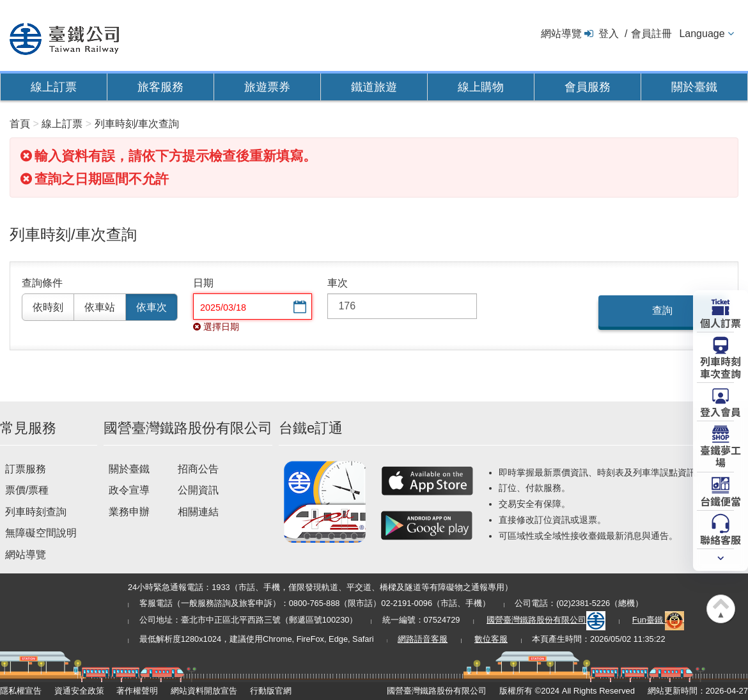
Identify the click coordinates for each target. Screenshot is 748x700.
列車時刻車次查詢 (721, 367)
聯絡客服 (721, 539)
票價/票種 (27, 490)
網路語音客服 (423, 639)
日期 (203, 283)
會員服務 (588, 87)
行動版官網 (271, 691)
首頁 (20, 124)
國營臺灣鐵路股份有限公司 (546, 620)
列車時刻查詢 (36, 512)
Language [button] (702, 34)
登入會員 (721, 411)
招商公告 (198, 469)
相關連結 (198, 512)
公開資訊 (198, 490)
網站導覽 (561, 34)
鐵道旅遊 (374, 87)
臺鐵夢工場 (721, 455)
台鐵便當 (721, 501)
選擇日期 (299, 308)
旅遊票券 (267, 87)
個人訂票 (721, 322)
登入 (609, 34)
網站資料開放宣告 (204, 691)
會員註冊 (651, 34)
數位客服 (491, 639)
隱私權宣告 (21, 691)
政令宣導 (129, 490)
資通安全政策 (79, 691)
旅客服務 (160, 87)
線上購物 (481, 87)
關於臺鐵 (694, 87)
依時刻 (48, 307)
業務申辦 (129, 512)
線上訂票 (54, 87)
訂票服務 (26, 469)
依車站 (100, 307)
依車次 (152, 307)
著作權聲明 (137, 691)
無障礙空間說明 (41, 533)
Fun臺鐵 (658, 620)
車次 (338, 283)
